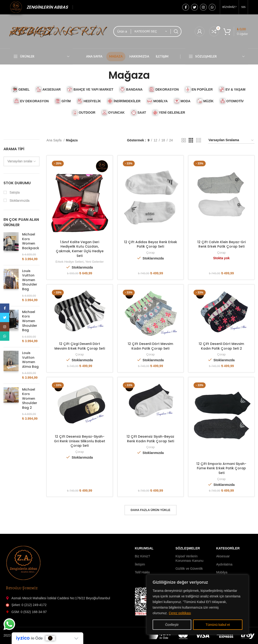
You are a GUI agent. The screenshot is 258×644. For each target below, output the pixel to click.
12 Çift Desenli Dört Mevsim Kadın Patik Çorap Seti (150, 346)
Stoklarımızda (19, 201)
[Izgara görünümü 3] (191, 140)
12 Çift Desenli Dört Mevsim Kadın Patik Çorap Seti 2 (221, 346)
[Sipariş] (231, 140)
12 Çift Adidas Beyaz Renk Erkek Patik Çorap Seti (151, 244)
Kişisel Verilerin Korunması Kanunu (189, 558)
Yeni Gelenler (94, 262)
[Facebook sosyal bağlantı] (186, 7)
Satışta (14, 192)
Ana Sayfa (55, 140)
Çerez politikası (180, 613)
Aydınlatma (224, 564)
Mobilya (222, 572)
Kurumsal (144, 548)
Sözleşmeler (188, 548)
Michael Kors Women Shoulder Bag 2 (30, 399)
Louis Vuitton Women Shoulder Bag (30, 280)
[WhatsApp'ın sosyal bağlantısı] (212, 7)
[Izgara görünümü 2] (184, 140)
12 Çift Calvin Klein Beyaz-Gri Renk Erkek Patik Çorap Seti (221, 244)
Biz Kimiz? (142, 556)
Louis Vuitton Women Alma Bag (30, 360)
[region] (198, 605)
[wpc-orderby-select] (22, 161)
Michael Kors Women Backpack (31, 241)
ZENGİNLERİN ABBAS (47, 7)
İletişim (140, 564)
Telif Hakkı (142, 572)
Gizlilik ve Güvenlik (189, 569)
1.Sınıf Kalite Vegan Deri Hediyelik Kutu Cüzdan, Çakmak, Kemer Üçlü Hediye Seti (80, 249)
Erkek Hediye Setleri (70, 262)
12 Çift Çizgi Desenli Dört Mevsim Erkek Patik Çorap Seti (80, 346)
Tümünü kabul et (218, 625)
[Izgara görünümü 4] (199, 140)
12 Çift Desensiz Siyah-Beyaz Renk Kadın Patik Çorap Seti (150, 439)
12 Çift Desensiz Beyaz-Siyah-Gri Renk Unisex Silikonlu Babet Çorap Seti (80, 441)
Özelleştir (172, 625)
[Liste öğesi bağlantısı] (65, 598)
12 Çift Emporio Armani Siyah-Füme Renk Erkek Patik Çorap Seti (221, 468)
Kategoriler (228, 548)
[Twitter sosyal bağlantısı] (194, 7)
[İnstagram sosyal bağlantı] (203, 7)
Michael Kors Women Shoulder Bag (30, 321)
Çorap (151, 253)
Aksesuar (223, 556)
